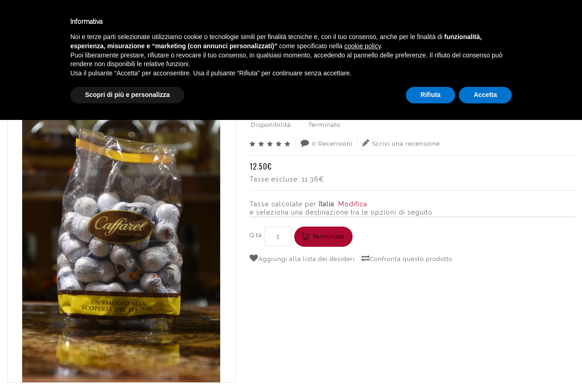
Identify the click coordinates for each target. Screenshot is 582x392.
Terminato (328, 236)
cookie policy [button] (362, 318)
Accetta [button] (485, 367)
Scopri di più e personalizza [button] (127, 367)
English (485, 31)
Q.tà (256, 235)
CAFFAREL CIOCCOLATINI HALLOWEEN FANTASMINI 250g (477, 57)
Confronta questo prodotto (407, 258)
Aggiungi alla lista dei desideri (302, 258)
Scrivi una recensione (401, 143)
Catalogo (226, 22)
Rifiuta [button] (431, 367)
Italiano (485, 20)
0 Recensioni (327, 143)
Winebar (171, 22)
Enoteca (119, 22)
